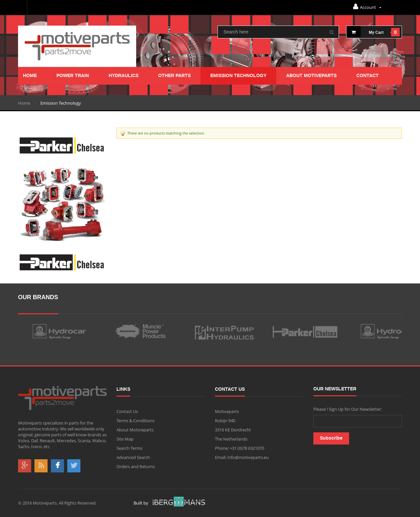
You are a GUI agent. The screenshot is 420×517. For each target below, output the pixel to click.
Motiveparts (227, 411)
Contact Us (127, 411)
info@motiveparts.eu (248, 457)
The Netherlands (231, 439)
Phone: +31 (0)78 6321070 (240, 448)
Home (24, 103)
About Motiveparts (135, 430)
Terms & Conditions (136, 421)
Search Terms (129, 448)
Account (367, 7)
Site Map (125, 439)
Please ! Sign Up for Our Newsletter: (348, 409)
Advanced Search (133, 457)
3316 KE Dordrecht (233, 430)
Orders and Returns (136, 466)
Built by (169, 503)
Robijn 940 (225, 421)
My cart (365, 31)
